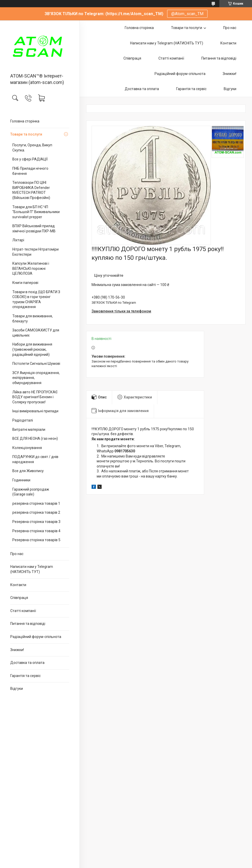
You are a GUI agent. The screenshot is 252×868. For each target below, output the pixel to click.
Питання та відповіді (28, 624)
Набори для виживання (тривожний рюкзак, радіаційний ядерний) (32, 349)
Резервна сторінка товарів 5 (36, 540)
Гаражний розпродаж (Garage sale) (31, 492)
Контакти (18, 585)
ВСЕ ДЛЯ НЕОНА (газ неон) (35, 438)
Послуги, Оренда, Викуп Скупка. (32, 148)
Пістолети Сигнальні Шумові (36, 364)
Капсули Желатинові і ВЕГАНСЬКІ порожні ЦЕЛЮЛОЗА (31, 268)
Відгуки (17, 689)
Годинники (21, 480)
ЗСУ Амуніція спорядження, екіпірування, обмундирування (36, 378)
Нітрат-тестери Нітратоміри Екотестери (35, 252)
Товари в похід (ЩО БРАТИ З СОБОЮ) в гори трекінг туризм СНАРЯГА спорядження (36, 299)
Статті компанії (23, 611)
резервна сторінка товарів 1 (36, 503)
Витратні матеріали (29, 430)
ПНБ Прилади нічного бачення (30, 171)
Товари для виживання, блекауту (33, 319)
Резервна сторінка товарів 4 (36, 531)
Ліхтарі (18, 240)
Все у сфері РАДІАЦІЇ (30, 159)
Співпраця (19, 598)
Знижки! (17, 650)
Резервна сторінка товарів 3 (36, 522)
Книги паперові (25, 283)
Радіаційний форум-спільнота (36, 637)
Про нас (17, 554)
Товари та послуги (26, 134)
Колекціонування (27, 448)
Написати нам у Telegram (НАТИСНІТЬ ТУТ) (32, 569)
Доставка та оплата (27, 663)
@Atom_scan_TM (187, 14)
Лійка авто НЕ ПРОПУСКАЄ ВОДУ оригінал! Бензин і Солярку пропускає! (35, 397)
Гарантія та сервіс (25, 676)
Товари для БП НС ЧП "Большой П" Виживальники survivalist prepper (36, 212)
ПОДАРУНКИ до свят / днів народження (35, 459)
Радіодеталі (23, 420)
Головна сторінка (25, 121)
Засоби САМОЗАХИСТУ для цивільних (36, 333)
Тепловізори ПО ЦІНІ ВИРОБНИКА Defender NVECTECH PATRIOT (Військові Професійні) (31, 190)
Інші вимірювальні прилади (35, 411)
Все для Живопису (28, 471)
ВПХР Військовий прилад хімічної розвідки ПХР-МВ (34, 228)
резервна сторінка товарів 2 (36, 512)
